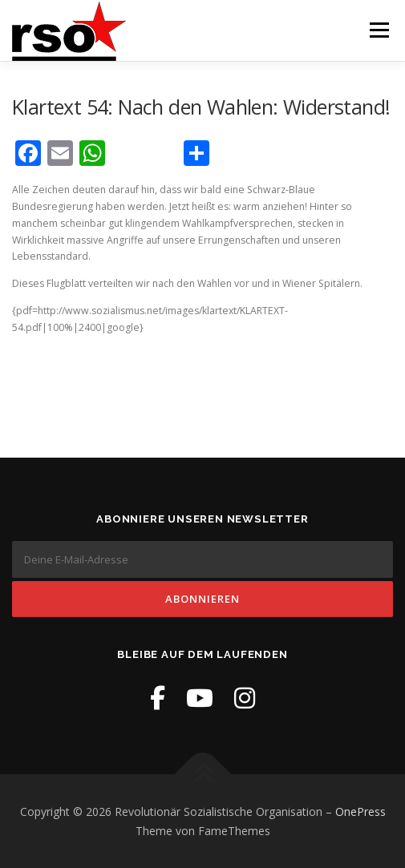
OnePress (360, 811)
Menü (378, 30)
